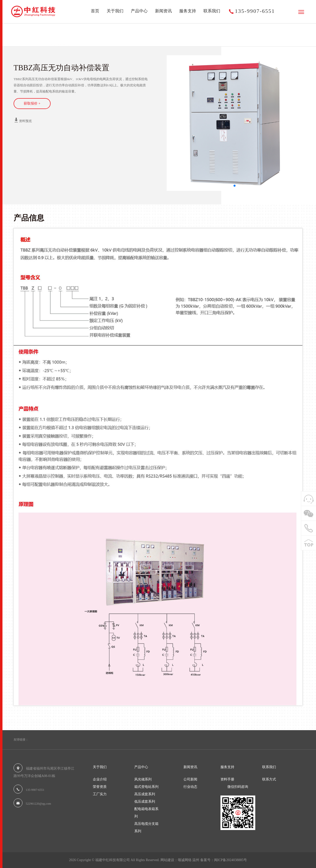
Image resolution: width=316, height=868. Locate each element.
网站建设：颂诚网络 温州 (180, 860)
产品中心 (139, 11)
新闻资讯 (163, 11)
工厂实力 (100, 794)
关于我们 (115, 11)
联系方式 (269, 779)
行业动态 (190, 787)
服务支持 (188, 11)
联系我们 (212, 11)
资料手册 (227, 779)
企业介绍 (100, 779)
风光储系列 (143, 779)
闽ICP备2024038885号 (231, 860)
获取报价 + (32, 103)
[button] (235, 186)
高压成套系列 (59, 39)
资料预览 (23, 120)
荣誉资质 (100, 787)
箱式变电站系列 (146, 787)
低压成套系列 (145, 802)
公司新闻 (190, 779)
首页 (95, 11)
